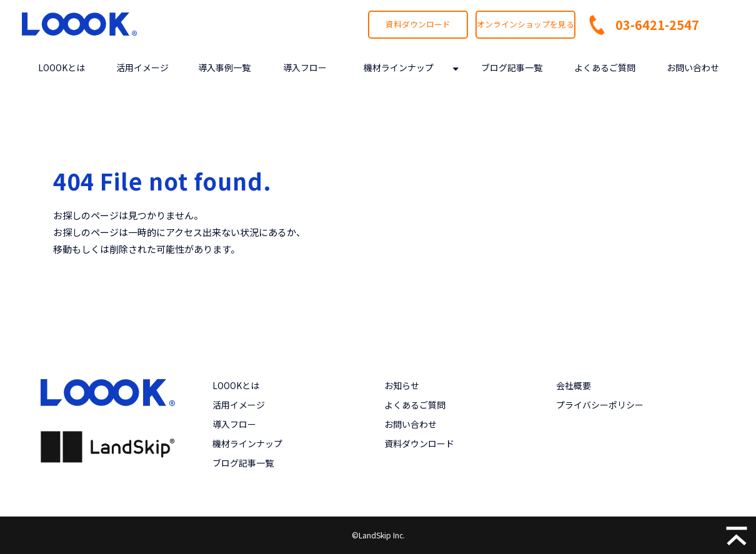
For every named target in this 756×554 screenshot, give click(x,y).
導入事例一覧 (224, 67)
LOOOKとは (62, 67)
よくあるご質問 (605, 67)
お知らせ (402, 385)
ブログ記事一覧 (512, 67)
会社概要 (574, 385)
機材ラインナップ (399, 67)
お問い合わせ (693, 67)
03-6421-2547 (657, 25)
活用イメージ (142, 67)
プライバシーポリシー (600, 405)
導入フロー (305, 67)
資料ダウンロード (418, 24)
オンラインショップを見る (525, 24)
